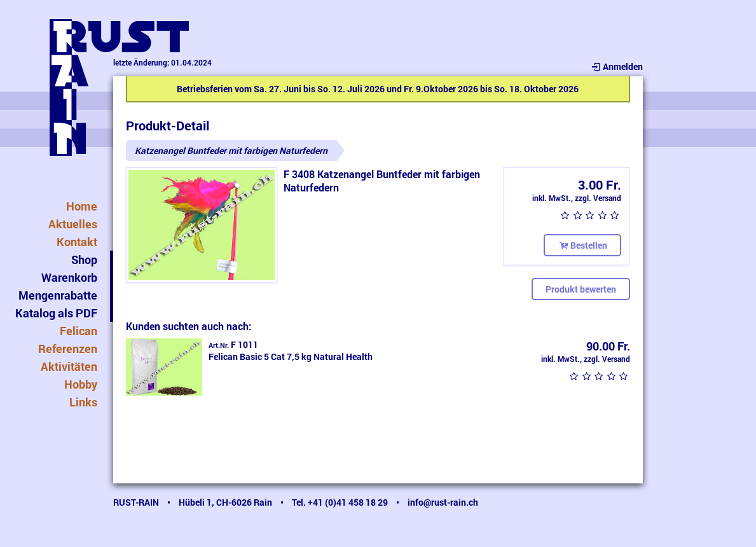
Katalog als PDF (56, 313)
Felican (79, 331)
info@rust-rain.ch (443, 502)
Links (83, 402)
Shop (84, 260)
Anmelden (616, 66)
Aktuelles (73, 224)
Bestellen (582, 245)
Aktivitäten (69, 366)
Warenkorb (69, 277)
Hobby (81, 384)
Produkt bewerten (581, 289)
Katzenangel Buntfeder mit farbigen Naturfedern (231, 150)
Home (82, 206)
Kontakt (77, 242)
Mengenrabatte (58, 295)
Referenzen (68, 349)
